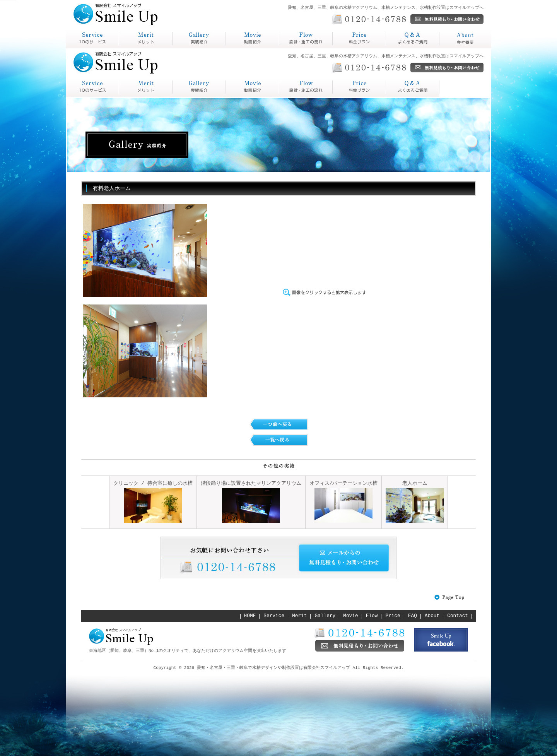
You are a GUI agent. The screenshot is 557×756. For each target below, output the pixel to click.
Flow (372, 616)
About (432, 616)
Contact (458, 616)
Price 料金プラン (306, 87)
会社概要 (452, 48)
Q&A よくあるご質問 (359, 87)
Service (274, 616)
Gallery (325, 616)
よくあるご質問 (408, 48)
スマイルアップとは (91, 48)
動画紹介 (238, 48)
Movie (350, 616)
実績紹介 (185, 48)
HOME (250, 616)
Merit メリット (146, 87)
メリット (132, 48)
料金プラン (348, 48)
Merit (299, 616)
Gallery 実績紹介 (199, 87)
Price (393, 616)
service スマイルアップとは (92, 87)
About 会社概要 (413, 87)
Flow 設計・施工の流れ (253, 87)
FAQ (413, 616)
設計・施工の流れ (304, 48)
